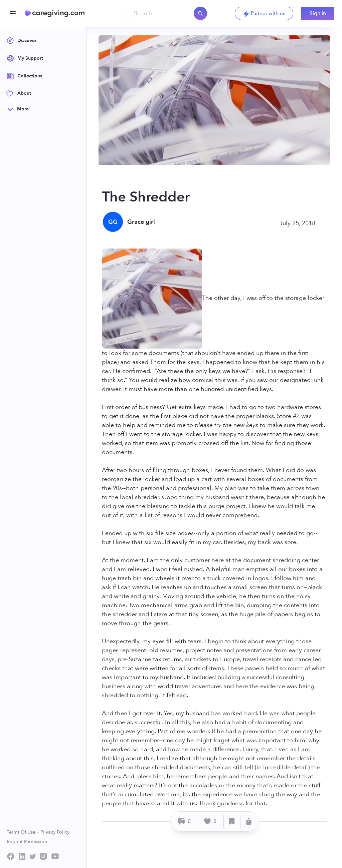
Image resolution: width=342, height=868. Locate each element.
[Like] (210, 821)
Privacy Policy (55, 832)
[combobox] (166, 13)
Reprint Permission (27, 841)
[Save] (232, 821)
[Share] (249, 821)
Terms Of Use (23, 832)
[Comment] (185, 821)
